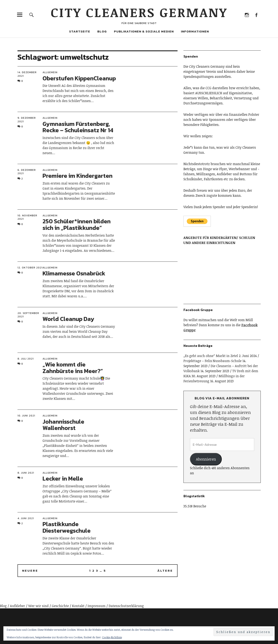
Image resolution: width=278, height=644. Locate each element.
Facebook (256, 15)
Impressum (97, 606)
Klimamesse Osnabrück (74, 273)
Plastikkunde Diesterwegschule (67, 527)
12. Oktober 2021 (30, 268)
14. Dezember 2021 (27, 74)
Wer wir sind (38, 606)
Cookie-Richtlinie (112, 637)
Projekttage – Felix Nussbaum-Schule (213, 361)
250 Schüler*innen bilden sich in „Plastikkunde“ (77, 224)
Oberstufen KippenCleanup (79, 78)
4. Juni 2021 (26, 518)
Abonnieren (206, 459)
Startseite (80, 31)
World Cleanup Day (68, 319)
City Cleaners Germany (139, 12)
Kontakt (78, 606)
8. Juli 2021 (26, 359)
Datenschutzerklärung (126, 606)
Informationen (195, 31)
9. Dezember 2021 (27, 120)
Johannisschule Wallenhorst (63, 425)
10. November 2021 (27, 217)
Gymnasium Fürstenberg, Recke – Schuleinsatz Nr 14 (78, 127)
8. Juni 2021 (26, 473)
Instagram (247, 15)
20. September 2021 (28, 315)
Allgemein (50, 72)
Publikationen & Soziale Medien (144, 31)
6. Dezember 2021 (27, 172)
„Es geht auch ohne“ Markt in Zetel (211, 356)
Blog (102, 31)
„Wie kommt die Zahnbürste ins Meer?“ (73, 368)
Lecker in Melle (63, 478)
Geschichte (60, 606)
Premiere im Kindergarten (78, 176)
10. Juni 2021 (26, 416)
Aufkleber (17, 606)
